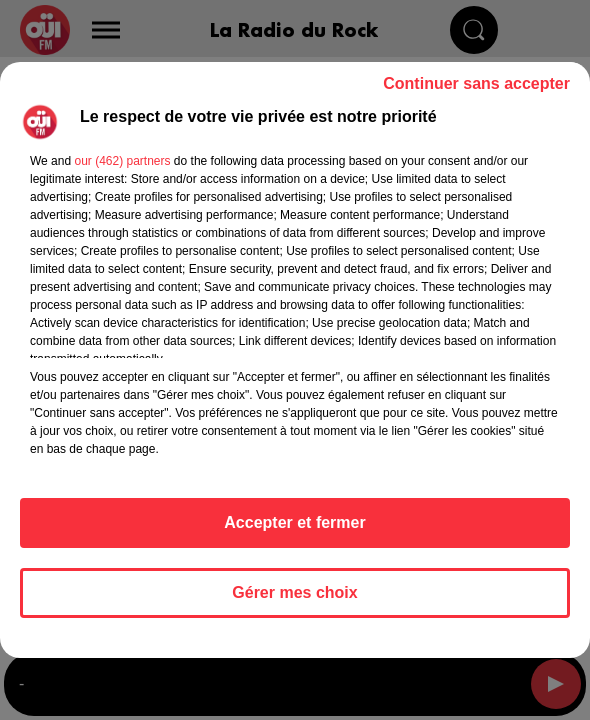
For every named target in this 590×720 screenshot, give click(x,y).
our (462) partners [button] (122, 161)
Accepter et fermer (294, 522)
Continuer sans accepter (476, 83)
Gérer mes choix (294, 592)
